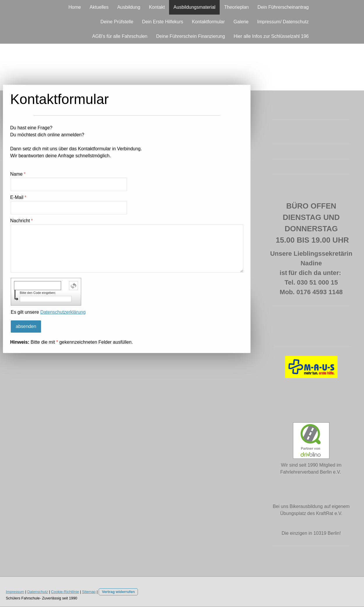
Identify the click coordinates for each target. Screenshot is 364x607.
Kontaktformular (208, 22)
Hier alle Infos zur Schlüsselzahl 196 (271, 36)
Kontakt (157, 7)
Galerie (241, 22)
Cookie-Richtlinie (65, 592)
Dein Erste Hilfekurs (163, 22)
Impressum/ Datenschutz (283, 22)
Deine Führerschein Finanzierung (191, 36)
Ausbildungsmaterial (194, 7)
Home (75, 7)
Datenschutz (38, 592)
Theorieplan (236, 7)
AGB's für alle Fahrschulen (120, 36)
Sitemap (89, 592)
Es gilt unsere (48, 312)
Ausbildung (129, 7)
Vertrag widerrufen (118, 592)
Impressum (15, 592)
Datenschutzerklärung (63, 312)
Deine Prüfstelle (117, 22)
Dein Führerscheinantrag (283, 7)
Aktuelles (99, 7)
